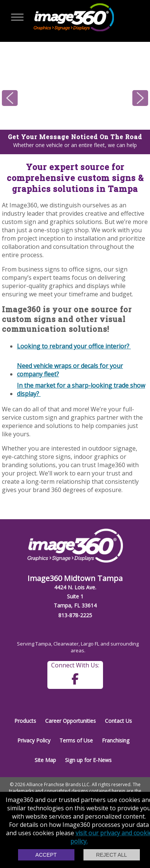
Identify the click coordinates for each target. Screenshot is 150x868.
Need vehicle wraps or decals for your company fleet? (70, 370)
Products (25, 721)
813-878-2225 (75, 615)
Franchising (116, 740)
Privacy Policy (34, 740)
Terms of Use (76, 740)
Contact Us (118, 721)
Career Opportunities (70, 721)
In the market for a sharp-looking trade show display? (81, 389)
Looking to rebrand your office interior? (74, 346)
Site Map (45, 760)
